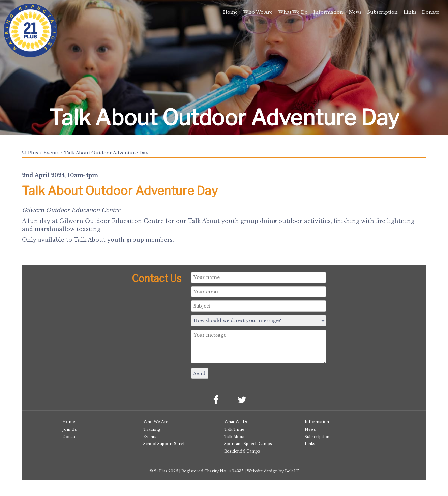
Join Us (70, 429)
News (355, 12)
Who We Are (258, 12)
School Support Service (166, 444)
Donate (431, 12)
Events (51, 153)
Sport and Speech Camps (248, 444)
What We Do (293, 12)
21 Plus (30, 153)
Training (152, 429)
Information (328, 12)
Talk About (234, 437)
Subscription (382, 12)
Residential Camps (242, 451)
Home (230, 12)
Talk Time (234, 429)
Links (410, 12)
